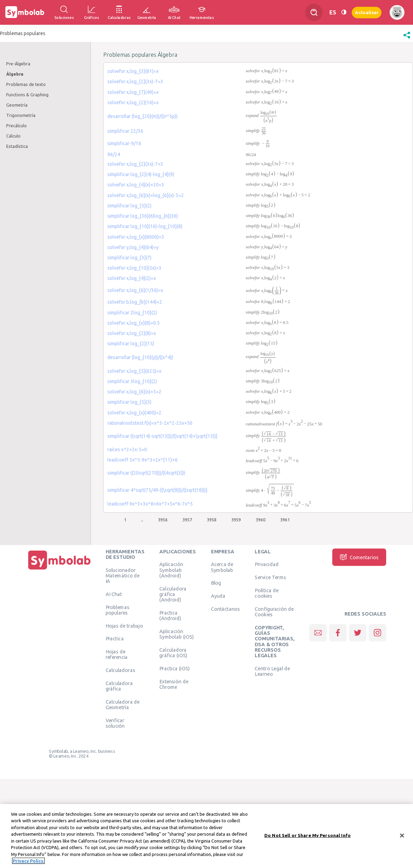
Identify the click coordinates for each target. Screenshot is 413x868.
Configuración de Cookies (274, 612)
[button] (407, 39)
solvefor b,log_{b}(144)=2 (135, 302)
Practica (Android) (170, 615)
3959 (236, 520)
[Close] (402, 836)
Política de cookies (266, 593)
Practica (115, 639)
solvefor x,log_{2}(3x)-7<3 (135, 164)
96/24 (114, 154)
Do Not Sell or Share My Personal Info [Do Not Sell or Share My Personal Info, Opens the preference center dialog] (308, 836)
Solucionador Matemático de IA (123, 576)
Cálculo (13, 136)
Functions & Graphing (27, 95)
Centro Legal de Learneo (272, 671)
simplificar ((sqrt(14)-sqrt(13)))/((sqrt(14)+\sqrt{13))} (162, 436)
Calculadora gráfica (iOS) (173, 652)
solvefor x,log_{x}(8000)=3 (136, 237)
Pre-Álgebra (18, 64)
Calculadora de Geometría (123, 705)
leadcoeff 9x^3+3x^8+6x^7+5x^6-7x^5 (150, 504)
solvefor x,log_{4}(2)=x (132, 278)
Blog (216, 583)
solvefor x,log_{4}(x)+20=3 (136, 185)
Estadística (17, 146)
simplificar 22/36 (125, 131)
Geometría (17, 105)
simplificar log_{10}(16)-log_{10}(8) (145, 226)
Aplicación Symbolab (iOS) (177, 634)
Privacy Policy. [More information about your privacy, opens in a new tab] (28, 862)
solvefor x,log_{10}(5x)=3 (134, 268)
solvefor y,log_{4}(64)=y (133, 247)
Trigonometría (21, 115)
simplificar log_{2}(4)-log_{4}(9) (141, 174)
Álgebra (15, 74)
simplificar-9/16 (124, 143)
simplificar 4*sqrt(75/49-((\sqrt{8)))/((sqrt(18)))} (157, 490)
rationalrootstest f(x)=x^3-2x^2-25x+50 (150, 423)
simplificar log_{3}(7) (129, 258)
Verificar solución (115, 723)
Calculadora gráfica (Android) (173, 594)
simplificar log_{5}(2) (129, 206)
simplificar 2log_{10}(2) (132, 313)
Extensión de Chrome (174, 684)
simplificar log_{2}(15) (131, 344)
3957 (187, 520)
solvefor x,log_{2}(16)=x (133, 102)
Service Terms (270, 577)
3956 (163, 520)
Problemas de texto (26, 84)
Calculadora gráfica (119, 686)
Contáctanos (226, 609)
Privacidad (267, 564)
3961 (285, 520)
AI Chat (114, 594)
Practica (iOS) (174, 668)
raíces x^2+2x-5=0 (127, 449)
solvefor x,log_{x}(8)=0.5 (134, 323)
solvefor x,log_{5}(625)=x (134, 371)
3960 (261, 520)
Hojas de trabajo (124, 626)
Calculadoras (120, 670)
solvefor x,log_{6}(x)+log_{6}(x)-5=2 (146, 195)
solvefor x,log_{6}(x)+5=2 (134, 392)
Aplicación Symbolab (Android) (171, 570)
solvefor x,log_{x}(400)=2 (134, 413)
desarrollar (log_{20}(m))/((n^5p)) (142, 116)
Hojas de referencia (117, 654)
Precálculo (17, 126)
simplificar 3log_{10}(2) (132, 381)
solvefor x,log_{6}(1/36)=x (135, 290)
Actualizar (367, 12)
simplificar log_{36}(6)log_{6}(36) (143, 216)
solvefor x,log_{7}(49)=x (133, 92)
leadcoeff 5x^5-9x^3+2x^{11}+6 (142, 460)
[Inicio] (60, 569)
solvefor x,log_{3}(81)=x (133, 71)
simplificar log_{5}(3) (129, 402)
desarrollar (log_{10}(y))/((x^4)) (140, 357)
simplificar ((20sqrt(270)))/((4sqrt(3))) (146, 473)
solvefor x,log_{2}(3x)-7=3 (135, 82)
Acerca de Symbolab (222, 567)
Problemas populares (118, 610)
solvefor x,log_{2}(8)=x (132, 333)
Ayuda (218, 596)
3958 (212, 520)
